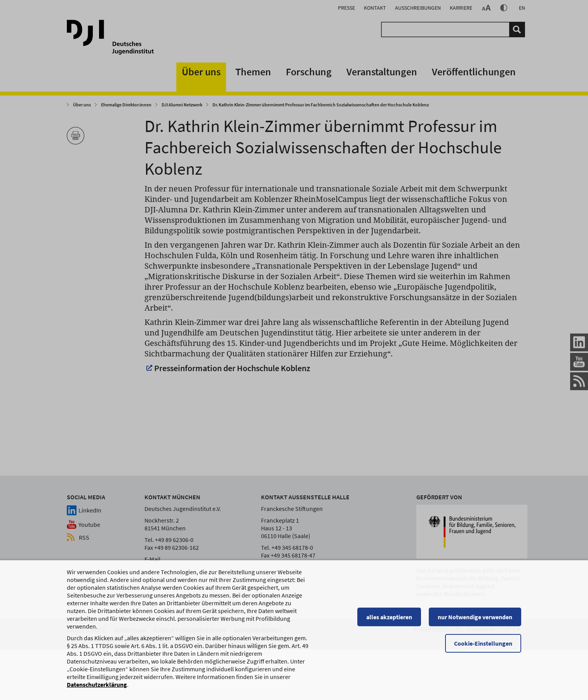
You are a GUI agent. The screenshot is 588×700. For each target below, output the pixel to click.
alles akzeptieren (389, 618)
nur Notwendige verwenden (475, 618)
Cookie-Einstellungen (483, 644)
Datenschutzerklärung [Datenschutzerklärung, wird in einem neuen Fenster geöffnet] (97, 685)
